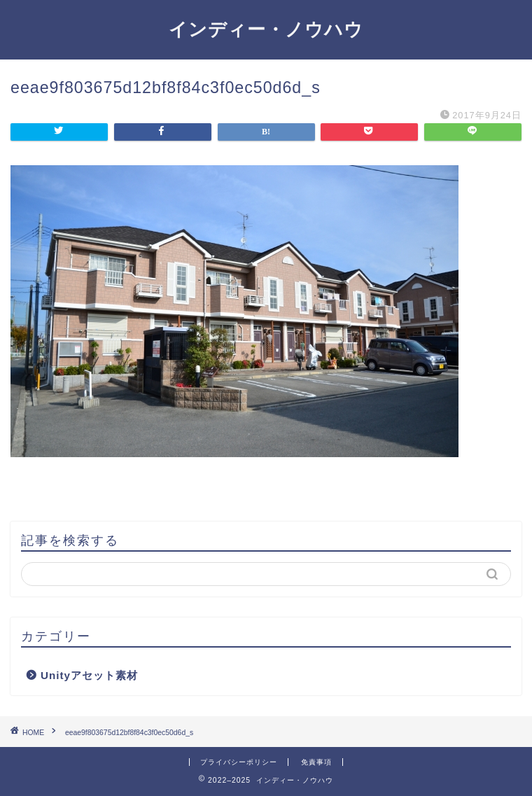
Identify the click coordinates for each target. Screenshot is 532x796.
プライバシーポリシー (239, 762)
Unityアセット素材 (89, 675)
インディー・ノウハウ (266, 29)
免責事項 (316, 762)
